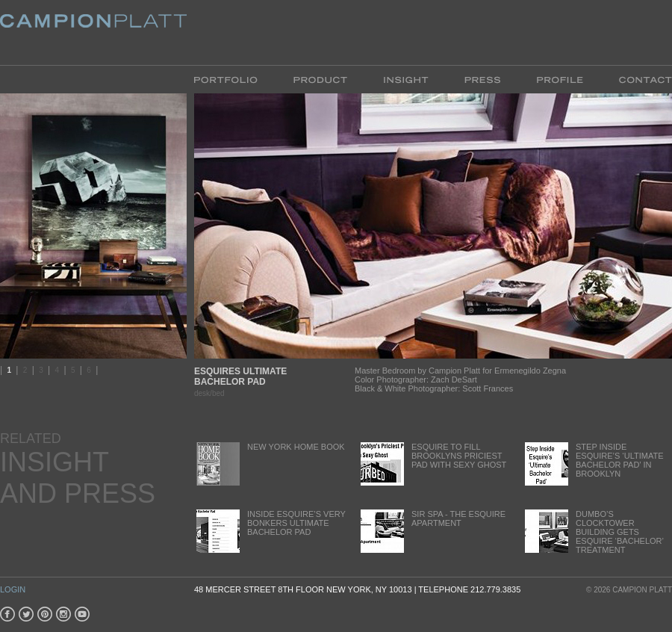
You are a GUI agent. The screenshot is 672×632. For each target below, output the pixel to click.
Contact (637, 79)
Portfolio (235, 79)
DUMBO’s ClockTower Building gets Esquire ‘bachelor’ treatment (593, 532)
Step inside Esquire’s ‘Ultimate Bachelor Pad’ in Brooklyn (593, 464)
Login (13, 589)
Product (320, 79)
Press (482, 79)
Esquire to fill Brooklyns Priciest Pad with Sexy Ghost (432, 464)
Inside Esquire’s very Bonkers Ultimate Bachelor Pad (270, 531)
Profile (560, 79)
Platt (93, 32)
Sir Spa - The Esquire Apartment (432, 531)
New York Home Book (270, 464)
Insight (406, 79)
